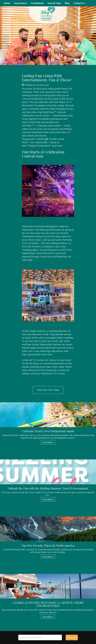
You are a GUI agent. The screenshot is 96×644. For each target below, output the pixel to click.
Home (7, 3)
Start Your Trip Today (48, 390)
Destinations (37, 3)
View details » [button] (48, 442)
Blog (67, 3)
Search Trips (54, 3)
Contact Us (79, 3)
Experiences (20, 3)
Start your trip (72, 638)
